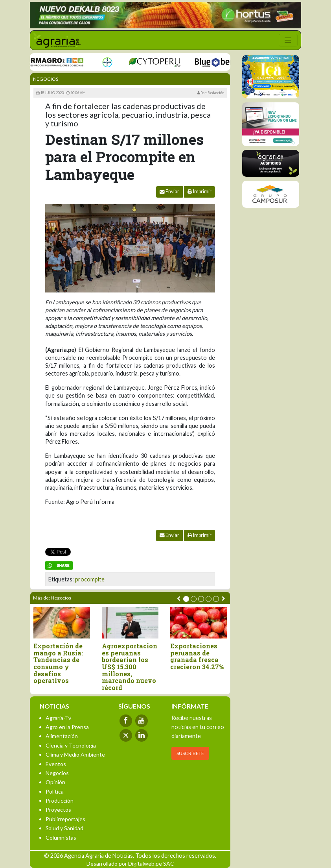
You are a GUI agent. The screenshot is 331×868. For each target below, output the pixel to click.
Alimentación (62, 736)
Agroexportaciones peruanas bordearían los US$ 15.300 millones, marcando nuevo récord (130, 667)
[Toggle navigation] (288, 40)
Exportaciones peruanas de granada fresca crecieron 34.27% (197, 656)
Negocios (46, 79)
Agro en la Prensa (67, 727)
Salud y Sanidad (64, 828)
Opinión (55, 782)
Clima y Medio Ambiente (75, 754)
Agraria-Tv (58, 718)
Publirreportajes (65, 819)
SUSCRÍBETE (190, 753)
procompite (90, 579)
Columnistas (61, 837)
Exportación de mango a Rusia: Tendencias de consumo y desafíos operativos (58, 663)
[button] (186, 599)
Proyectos (58, 810)
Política (55, 791)
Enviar (169, 192)
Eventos (56, 764)
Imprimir (200, 192)
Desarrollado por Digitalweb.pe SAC (130, 863)
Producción (60, 800)
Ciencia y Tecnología (71, 745)
